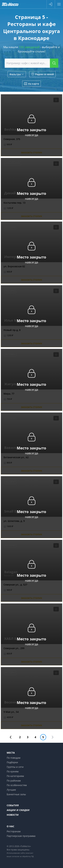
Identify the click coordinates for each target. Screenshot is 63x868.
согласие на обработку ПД (23, 856)
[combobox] (32, 63)
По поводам (14, 758)
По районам (14, 781)
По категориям (15, 776)
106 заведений (29, 47)
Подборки (12, 762)
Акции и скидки (18, 810)
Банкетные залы (16, 794)
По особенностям (17, 785)
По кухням (13, 771)
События (13, 805)
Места (11, 753)
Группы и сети (15, 767)
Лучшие (11, 790)
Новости (13, 815)
